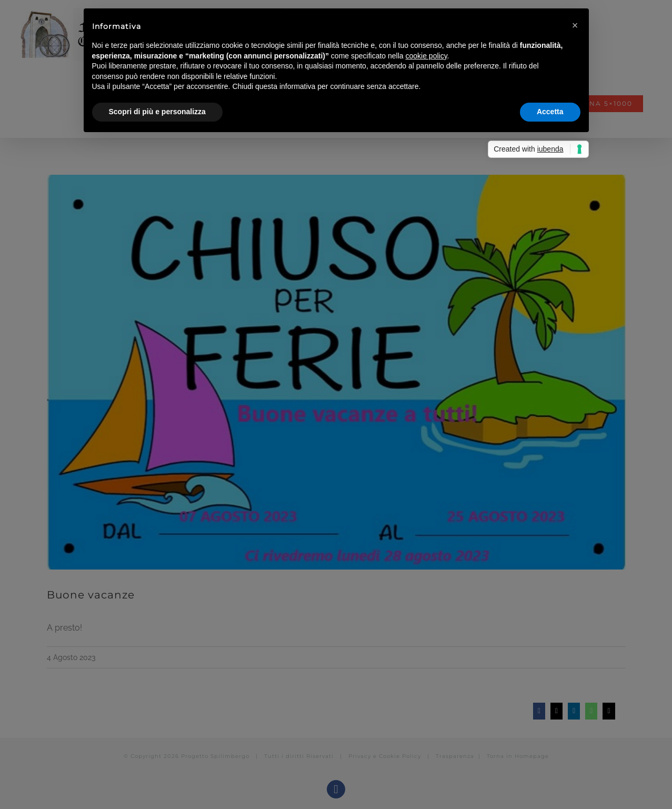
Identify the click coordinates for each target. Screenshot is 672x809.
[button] (575, 25)
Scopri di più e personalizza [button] (157, 112)
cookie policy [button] (426, 56)
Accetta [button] (550, 112)
